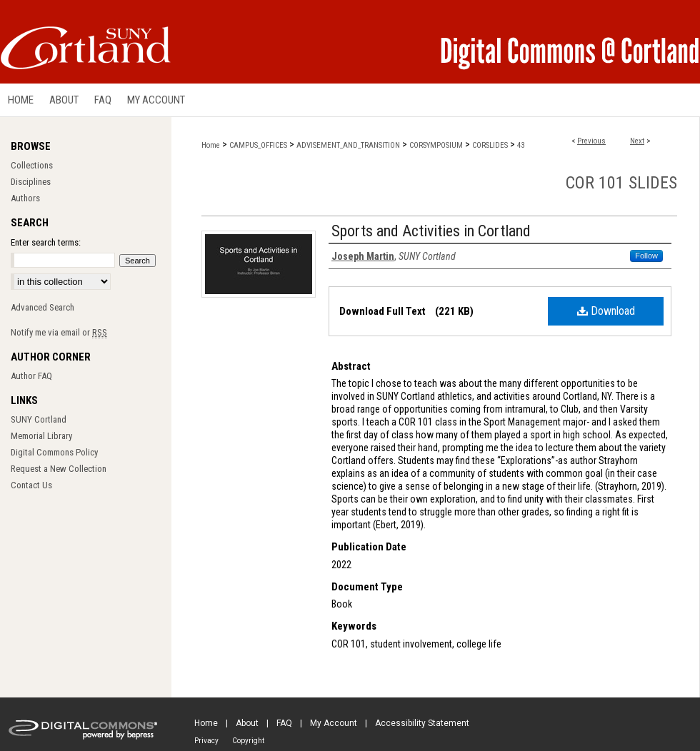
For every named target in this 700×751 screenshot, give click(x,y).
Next (637, 141)
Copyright (248, 741)
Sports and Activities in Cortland (431, 231)
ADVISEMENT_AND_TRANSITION (348, 145)
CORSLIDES (490, 145)
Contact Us (31, 485)
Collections (32, 165)
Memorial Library (41, 436)
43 (521, 145)
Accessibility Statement (422, 723)
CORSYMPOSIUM (436, 145)
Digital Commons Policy (54, 452)
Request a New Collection (59, 469)
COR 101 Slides (621, 183)
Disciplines (31, 182)
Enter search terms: (46, 242)
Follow (646, 256)
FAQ (284, 723)
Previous (591, 141)
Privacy (206, 741)
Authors (25, 198)
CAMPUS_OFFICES (258, 145)
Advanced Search (42, 307)
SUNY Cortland (39, 419)
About (247, 723)
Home (211, 145)
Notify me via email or (59, 332)
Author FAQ (31, 376)
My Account (334, 723)
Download (606, 311)
